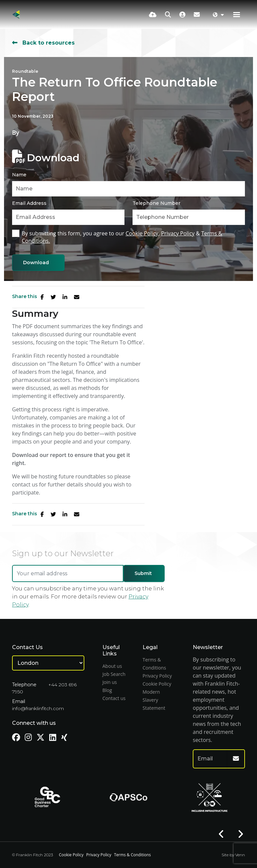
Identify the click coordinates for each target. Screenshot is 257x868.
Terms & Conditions (133, 855)
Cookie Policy (142, 233)
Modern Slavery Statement (154, 700)
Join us (110, 682)
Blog (107, 690)
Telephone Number (156, 203)
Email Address (29, 203)
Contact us (114, 698)
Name (19, 175)
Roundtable (25, 71)
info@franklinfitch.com (38, 708)
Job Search (114, 674)
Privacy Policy (178, 233)
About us (112, 666)
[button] (221, 834)
